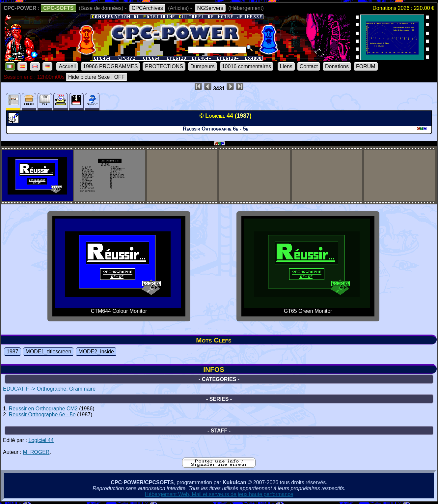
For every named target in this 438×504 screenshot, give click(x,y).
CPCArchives (147, 8)
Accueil (67, 66)
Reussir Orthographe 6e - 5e (42, 415)
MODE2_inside (96, 352)
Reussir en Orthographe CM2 (43, 409)
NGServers (210, 8)
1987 (13, 352)
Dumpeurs (203, 66)
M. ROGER (36, 452)
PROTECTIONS (164, 66)
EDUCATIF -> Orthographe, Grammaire (49, 389)
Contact (309, 66)
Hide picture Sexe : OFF (96, 77)
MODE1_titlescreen (49, 352)
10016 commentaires (246, 66)
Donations (337, 66)
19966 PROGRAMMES (110, 66)
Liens (286, 66)
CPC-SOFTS (58, 8)
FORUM (366, 66)
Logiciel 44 (41, 440)
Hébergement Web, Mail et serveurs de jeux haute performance (219, 494)
